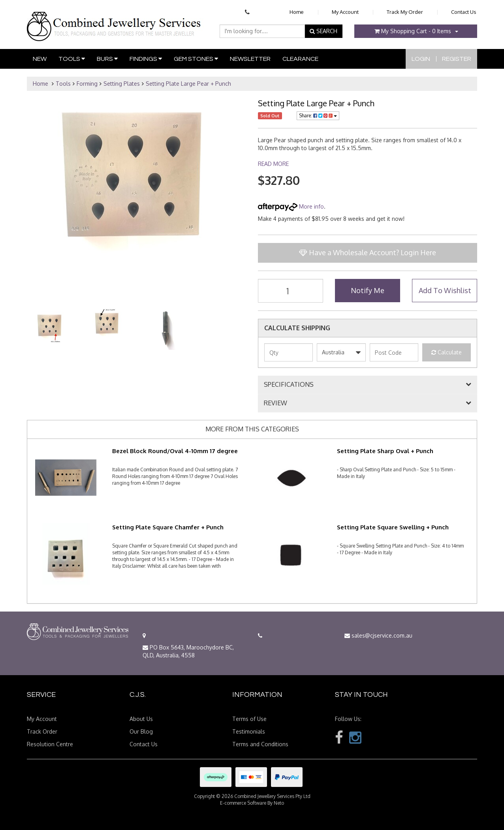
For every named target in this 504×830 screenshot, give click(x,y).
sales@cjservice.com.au (378, 635)
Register (457, 59)
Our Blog (141, 731)
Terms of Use (249, 719)
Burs (107, 59)
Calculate (447, 352)
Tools (72, 59)
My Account (345, 12)
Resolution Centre (50, 744)
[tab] (368, 385)
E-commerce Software (243, 803)
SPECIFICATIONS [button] (289, 385)
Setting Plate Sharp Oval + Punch (385, 451)
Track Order (42, 731)
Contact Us (464, 12)
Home (297, 12)
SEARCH (323, 31)
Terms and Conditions (260, 744)
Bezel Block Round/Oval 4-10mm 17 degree (175, 451)
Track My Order (405, 12)
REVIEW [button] (276, 403)
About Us (141, 719)
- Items (413, 31)
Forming (87, 84)
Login (421, 59)
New (40, 59)
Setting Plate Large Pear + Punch (188, 84)
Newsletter (250, 59)
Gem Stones (196, 59)
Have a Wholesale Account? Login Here (368, 252)
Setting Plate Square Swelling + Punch (393, 527)
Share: (318, 116)
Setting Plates (122, 84)
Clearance (300, 59)
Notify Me (368, 290)
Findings (146, 59)
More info (291, 206)
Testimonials (249, 731)
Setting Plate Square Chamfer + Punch (168, 527)
